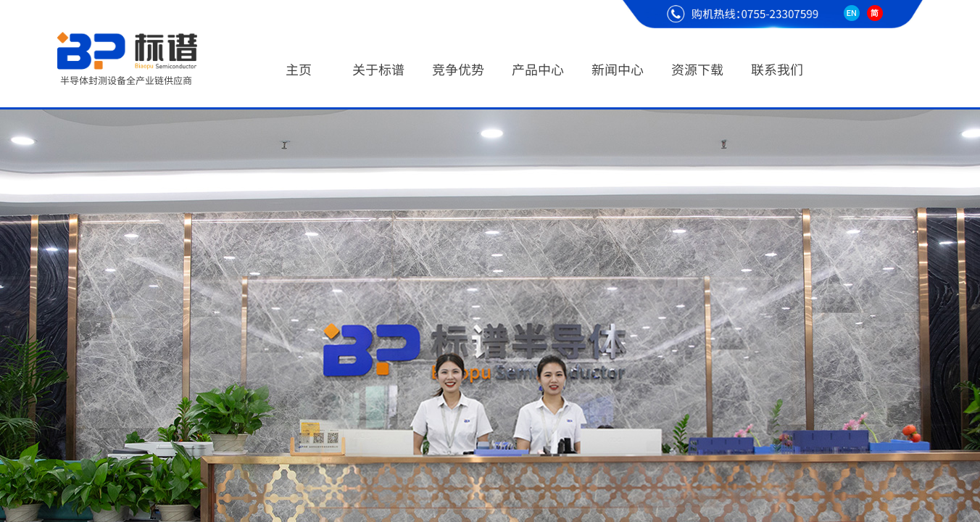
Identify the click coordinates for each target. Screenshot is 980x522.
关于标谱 (378, 69)
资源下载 (697, 69)
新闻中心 (618, 69)
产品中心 (538, 69)
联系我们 (777, 69)
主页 (299, 69)
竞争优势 (458, 69)
